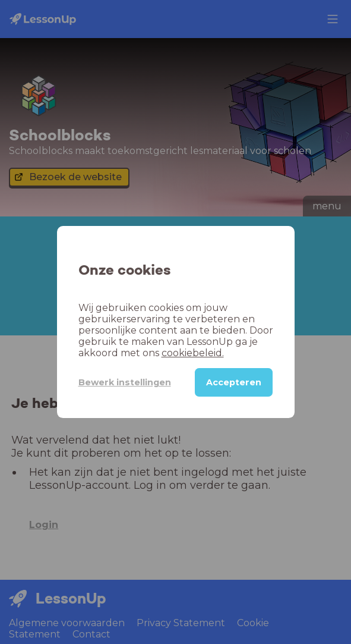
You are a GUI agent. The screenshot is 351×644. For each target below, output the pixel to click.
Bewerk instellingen (125, 382)
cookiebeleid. (193, 353)
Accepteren (234, 382)
